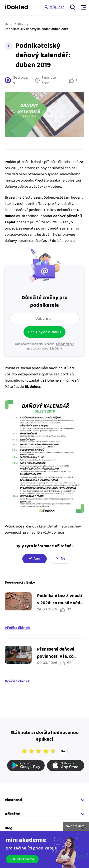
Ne (63, 559)
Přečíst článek (17, 628)
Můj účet (57, 7)
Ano (37, 559)
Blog (21, 24)
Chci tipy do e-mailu (44, 332)
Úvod (9, 24)
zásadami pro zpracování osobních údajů (50, 346)
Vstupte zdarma (22, 859)
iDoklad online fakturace (16, 7)
